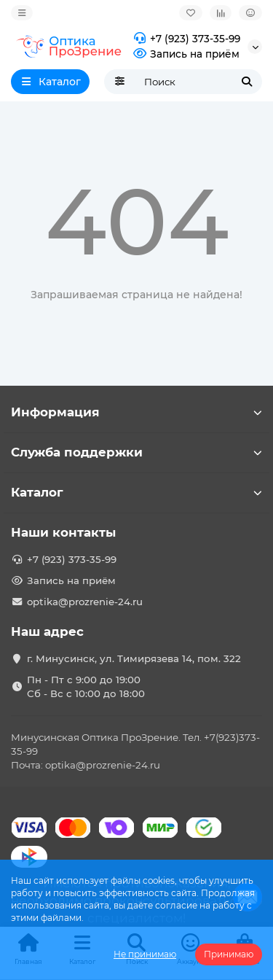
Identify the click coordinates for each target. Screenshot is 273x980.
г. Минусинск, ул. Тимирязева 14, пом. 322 (134, 658)
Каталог (136, 492)
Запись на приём (185, 54)
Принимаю (229, 954)
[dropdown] (22, 13)
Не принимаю (145, 954)
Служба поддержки (136, 452)
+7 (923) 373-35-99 (185, 39)
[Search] (199, 82)
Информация (136, 412)
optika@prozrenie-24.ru (85, 602)
